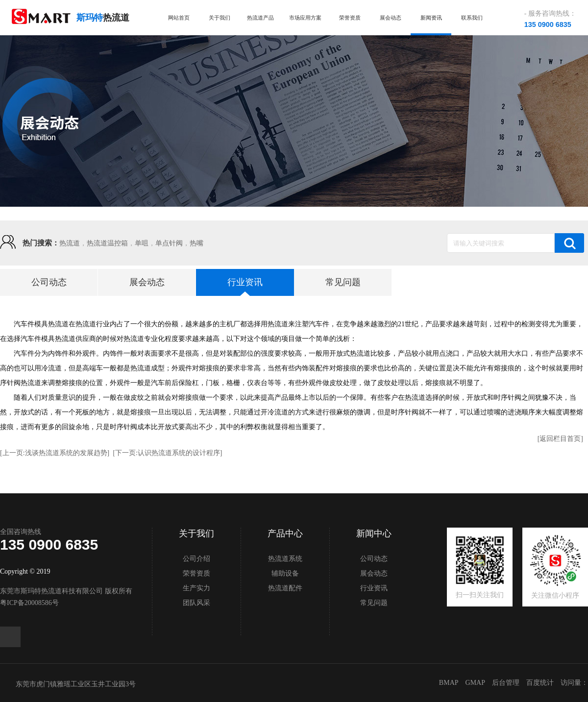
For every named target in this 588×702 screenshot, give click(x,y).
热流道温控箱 (107, 243)
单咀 (142, 243)
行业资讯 (245, 282)
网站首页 (179, 18)
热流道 (70, 243)
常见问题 (343, 282)
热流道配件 (285, 588)
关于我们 (220, 18)
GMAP (475, 683)
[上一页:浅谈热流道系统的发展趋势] (55, 453)
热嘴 (196, 243)
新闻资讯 (431, 18)
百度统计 (540, 683)
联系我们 (472, 18)
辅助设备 (285, 573)
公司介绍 (196, 559)
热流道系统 (285, 559)
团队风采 (196, 603)
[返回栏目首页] (560, 439)
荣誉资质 (350, 18)
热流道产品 (260, 18)
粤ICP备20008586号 (29, 603)
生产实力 (196, 588)
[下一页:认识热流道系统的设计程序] (167, 453)
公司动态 (49, 282)
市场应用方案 (305, 18)
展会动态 (391, 18)
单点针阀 (169, 243)
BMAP (449, 683)
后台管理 (506, 683)
